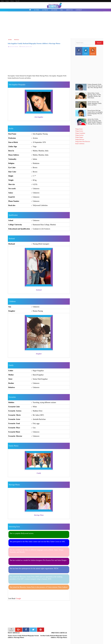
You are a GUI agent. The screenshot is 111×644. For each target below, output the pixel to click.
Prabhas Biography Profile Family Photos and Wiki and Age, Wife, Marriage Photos (95, 86)
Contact (7, 1)
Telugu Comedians (80, 133)
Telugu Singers (79, 137)
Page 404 (17, 1)
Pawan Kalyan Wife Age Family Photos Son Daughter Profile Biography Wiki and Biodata (95, 113)
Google (18, 598)
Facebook (79, 51)
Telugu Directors (80, 139)
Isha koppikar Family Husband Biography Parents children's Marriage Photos (34, 43)
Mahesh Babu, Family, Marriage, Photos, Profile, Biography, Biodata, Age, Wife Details (94, 95)
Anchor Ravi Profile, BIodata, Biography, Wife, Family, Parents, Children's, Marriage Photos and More (95, 122)
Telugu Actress (79, 131)
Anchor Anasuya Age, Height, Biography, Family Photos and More (95, 103)
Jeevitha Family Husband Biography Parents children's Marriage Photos (54, 637)
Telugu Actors (79, 129)
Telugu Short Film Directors (83, 142)
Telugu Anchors (79, 135)
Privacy (12, 1)
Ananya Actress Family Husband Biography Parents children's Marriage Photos (23, 637)
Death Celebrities (80, 144)
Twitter (86, 51)
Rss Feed (93, 51)
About (2, 1)
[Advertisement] (56, 25)
